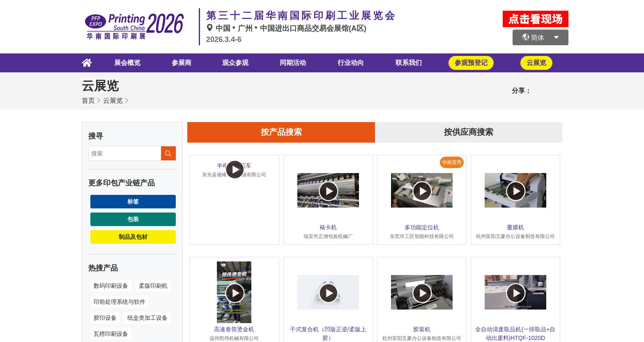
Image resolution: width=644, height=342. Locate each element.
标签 (133, 201)
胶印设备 (105, 318)
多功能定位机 (422, 227)
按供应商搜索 (469, 132)
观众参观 (235, 63)
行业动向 (351, 63)
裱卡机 (328, 227)
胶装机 (422, 329)
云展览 (113, 101)
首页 (88, 101)
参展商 (180, 63)
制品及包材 (133, 237)
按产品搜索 (281, 132)
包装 (133, 219)
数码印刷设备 (111, 286)
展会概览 (126, 63)
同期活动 (293, 63)
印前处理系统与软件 (120, 302)
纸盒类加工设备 (147, 318)
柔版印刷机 (153, 286)
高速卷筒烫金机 (234, 329)
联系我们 (409, 63)
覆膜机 (515, 227)
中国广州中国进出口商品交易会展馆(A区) (286, 28)
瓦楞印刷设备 (111, 334)
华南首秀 (452, 162)
